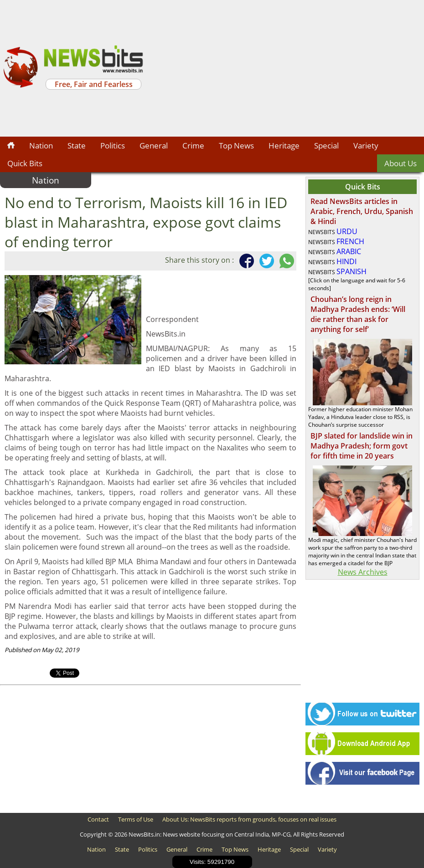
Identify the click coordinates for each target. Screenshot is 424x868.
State (77, 146)
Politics (113, 146)
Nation (41, 146)
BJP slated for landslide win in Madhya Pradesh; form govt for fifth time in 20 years (362, 446)
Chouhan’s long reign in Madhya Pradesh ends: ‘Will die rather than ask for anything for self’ (358, 314)
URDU (347, 231)
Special (326, 146)
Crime (193, 146)
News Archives (363, 572)
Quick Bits (25, 163)
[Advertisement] (285, 68)
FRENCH (350, 241)
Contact (98, 819)
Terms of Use (136, 819)
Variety (366, 146)
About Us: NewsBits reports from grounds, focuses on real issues (249, 819)
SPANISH (352, 271)
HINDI (346, 261)
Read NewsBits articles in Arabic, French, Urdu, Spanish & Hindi (362, 211)
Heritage (284, 146)
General (154, 146)
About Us (401, 163)
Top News (236, 146)
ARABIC (349, 251)
